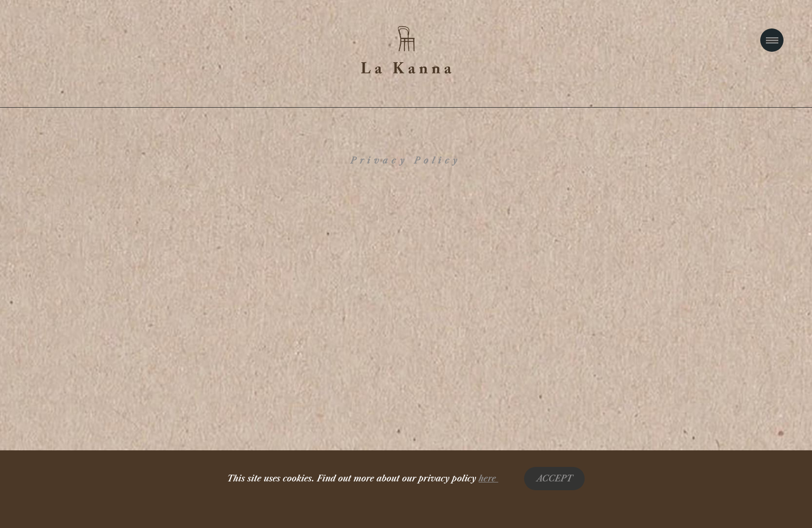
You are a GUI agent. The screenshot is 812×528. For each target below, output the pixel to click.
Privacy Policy (406, 160)
